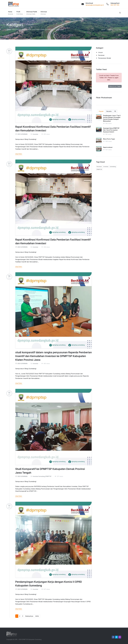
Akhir (37, 616)
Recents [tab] (109, 111)
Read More (19, 154)
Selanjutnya (29, 616)
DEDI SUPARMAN (21, 134)
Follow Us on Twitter (115, 86)
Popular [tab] (101, 111)
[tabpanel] (109, 135)
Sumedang (42, 476)
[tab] (115, 111)
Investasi (35, 134)
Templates (110, 30)
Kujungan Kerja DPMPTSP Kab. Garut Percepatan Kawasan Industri (111, 130)
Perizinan (99, 167)
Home (103, 30)
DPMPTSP (48, 476)
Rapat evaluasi (108, 147)
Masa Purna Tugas (109, 139)
